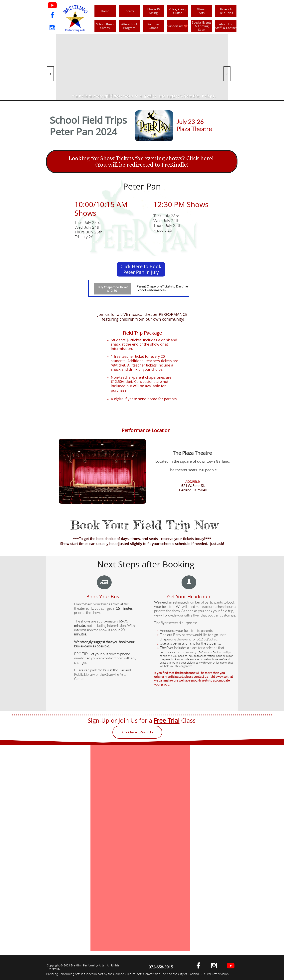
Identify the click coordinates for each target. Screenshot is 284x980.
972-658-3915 (161, 967)
